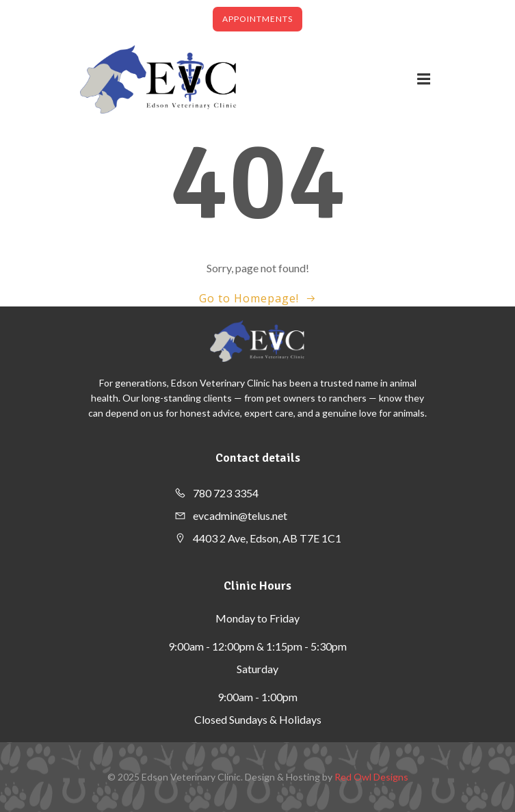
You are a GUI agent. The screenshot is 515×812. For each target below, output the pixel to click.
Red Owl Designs (371, 777)
